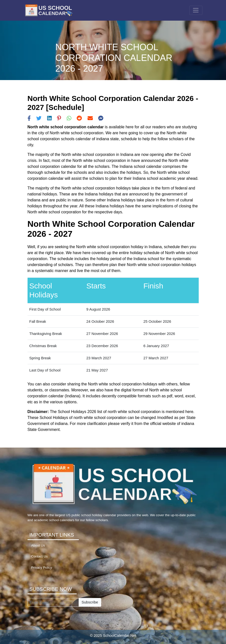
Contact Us (40, 556)
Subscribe (90, 602)
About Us (38, 545)
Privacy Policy (42, 568)
